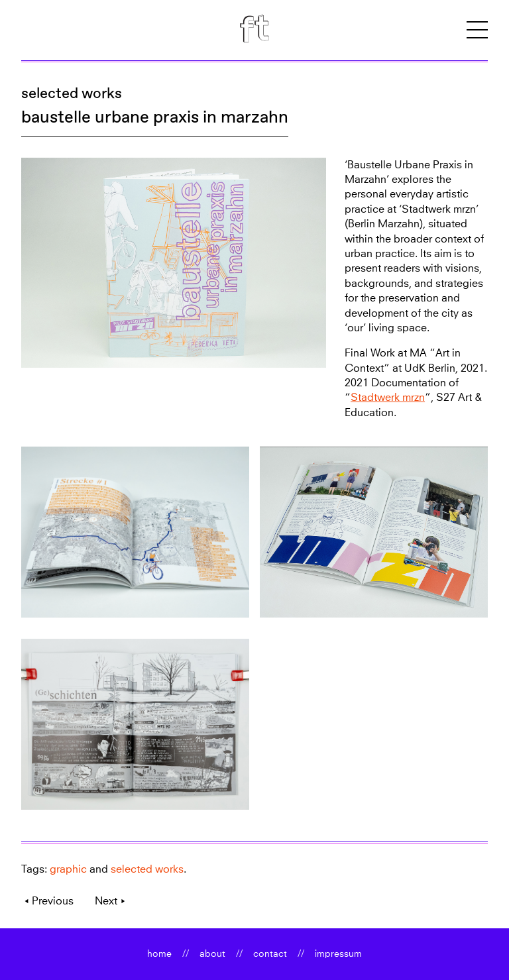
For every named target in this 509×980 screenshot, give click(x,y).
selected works (72, 93)
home (159, 954)
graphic (68, 869)
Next (106, 901)
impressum (338, 954)
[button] (477, 30)
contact (270, 954)
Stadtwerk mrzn (388, 398)
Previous (53, 901)
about (212, 954)
